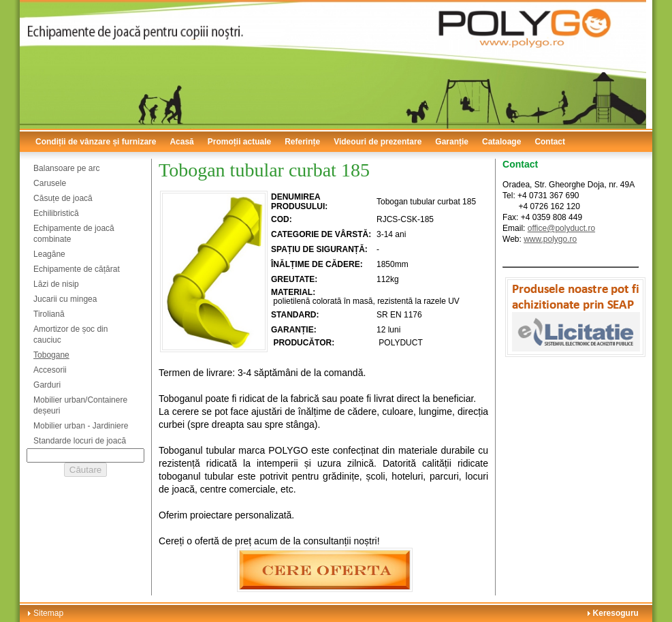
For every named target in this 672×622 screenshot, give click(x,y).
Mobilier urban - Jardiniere (81, 426)
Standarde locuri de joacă (80, 441)
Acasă (181, 142)
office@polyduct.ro (561, 228)
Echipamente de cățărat (77, 269)
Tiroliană (49, 314)
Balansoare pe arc (66, 168)
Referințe (302, 142)
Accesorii (50, 370)
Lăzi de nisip (56, 284)
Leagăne (49, 254)
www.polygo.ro (550, 239)
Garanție (452, 142)
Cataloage (501, 142)
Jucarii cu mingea (65, 299)
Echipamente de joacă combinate (74, 234)
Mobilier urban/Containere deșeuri (80, 405)
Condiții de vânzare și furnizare (96, 142)
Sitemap (48, 613)
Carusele (50, 183)
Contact (550, 142)
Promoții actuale (239, 142)
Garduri (47, 385)
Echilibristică (56, 213)
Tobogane (51, 355)
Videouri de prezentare (378, 142)
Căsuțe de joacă (63, 198)
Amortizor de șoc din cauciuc (70, 335)
